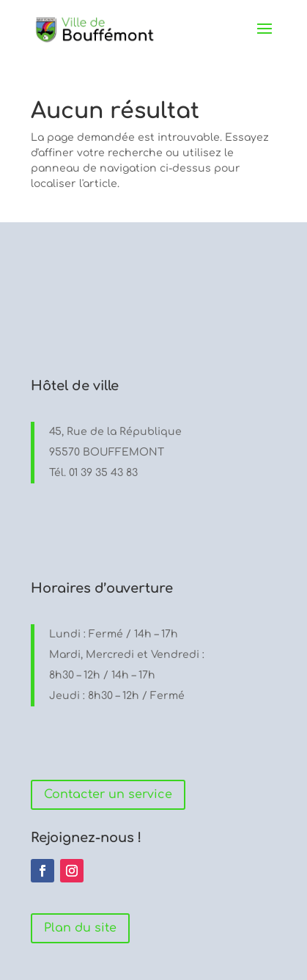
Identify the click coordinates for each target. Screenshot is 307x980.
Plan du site (80, 928)
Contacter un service (108, 794)
